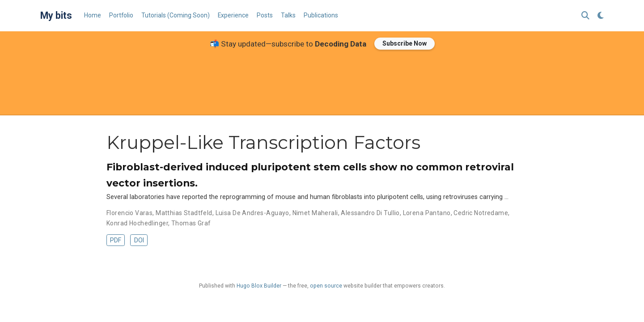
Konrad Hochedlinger (137, 223)
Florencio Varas (129, 213)
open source (326, 286)
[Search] (585, 16)
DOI (139, 240)
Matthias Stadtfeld (184, 213)
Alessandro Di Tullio (370, 213)
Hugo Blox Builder (259, 286)
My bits (56, 15)
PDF (116, 240)
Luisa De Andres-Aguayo (252, 213)
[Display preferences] (601, 16)
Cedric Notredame (481, 213)
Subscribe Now (405, 43)
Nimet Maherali (315, 213)
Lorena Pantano (427, 213)
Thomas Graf (191, 223)
